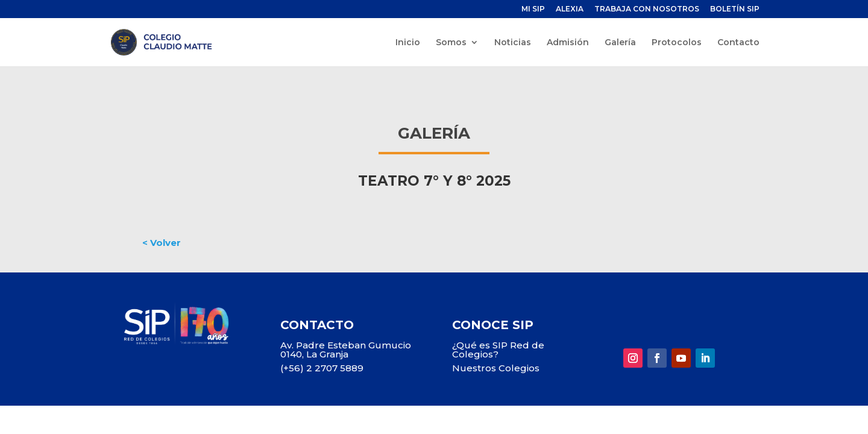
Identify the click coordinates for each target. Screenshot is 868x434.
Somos (451, 43)
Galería (620, 43)
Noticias (513, 43)
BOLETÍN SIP (735, 9)
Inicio (408, 43)
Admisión (568, 43)
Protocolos (677, 43)
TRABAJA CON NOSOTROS (647, 9)
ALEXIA (570, 9)
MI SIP (533, 9)
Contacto (738, 43)
